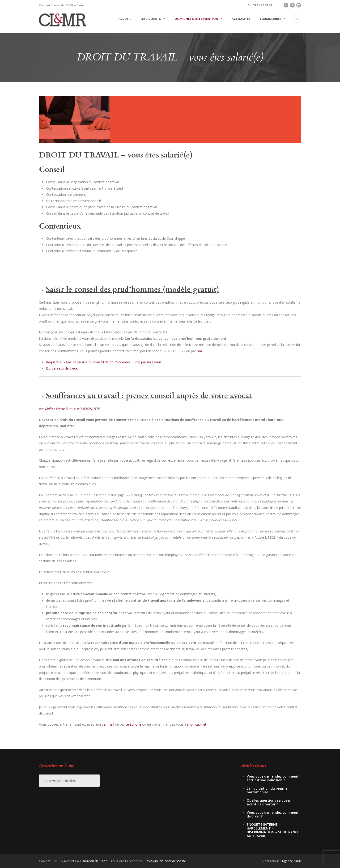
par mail (108, 724)
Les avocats (151, 19)
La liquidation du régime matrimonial (267, 790)
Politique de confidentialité (166, 861)
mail (200, 351)
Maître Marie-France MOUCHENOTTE (72, 409)
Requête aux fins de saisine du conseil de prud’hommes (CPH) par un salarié (104, 362)
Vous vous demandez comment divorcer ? (273, 814)
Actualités (241, 19)
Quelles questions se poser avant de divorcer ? (269, 802)
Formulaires (271, 19)
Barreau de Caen (95, 861)
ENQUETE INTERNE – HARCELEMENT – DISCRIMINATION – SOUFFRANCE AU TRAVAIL (273, 830)
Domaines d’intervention (196, 19)
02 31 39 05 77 (262, 5)
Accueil (125, 19)
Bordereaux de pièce (62, 368)
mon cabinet (197, 724)
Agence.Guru (291, 861)
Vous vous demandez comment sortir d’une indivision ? (273, 778)
